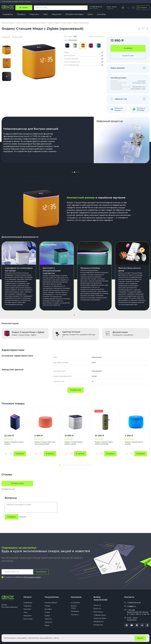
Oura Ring (101, 14)
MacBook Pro (99, 622)
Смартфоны (8, 14)
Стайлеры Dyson (100, 615)
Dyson (90, 14)
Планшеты (34, 14)
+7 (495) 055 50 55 (95, 7)
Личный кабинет (51, 603)
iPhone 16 (97, 609)
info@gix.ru (131, 606)
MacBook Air (98, 625)
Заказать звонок (93, 9)
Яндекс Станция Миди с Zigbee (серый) (74, 443)
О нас (4, 2)
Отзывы (9, 2)
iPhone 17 (97, 605)
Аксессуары (28, 619)
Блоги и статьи (74, 607)
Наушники (57, 14)
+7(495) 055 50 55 (134, 603)
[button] (72, 172)
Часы (45, 14)
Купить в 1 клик (128, 56)
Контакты (27, 2)
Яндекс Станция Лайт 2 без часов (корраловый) (45, 443)
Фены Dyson (98, 612)
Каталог (28, 597)
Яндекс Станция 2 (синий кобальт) (14, 443)
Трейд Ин (48, 622)
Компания (76, 597)
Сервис (47, 616)
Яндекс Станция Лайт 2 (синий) (134, 443)
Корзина (142, 8)
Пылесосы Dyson (100, 618)
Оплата (21, 2)
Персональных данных (32, 577)
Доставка (15, 2)
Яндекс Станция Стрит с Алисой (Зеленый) (104, 443)
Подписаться (41, 572)
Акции (47, 625)
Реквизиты (75, 611)
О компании (75, 603)
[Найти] (85, 8)
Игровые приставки (74, 14)
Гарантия (48, 619)
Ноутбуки (21, 14)
